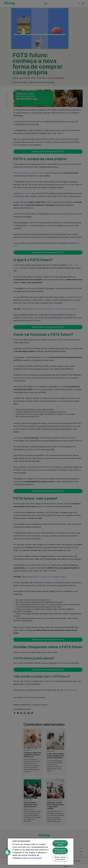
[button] (7, 852)
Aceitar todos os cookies (60, 843)
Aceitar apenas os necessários (60, 851)
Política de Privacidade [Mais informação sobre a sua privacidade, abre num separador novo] (32, 858)
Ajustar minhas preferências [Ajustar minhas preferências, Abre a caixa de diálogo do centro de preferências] (60, 858)
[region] (41, 852)
